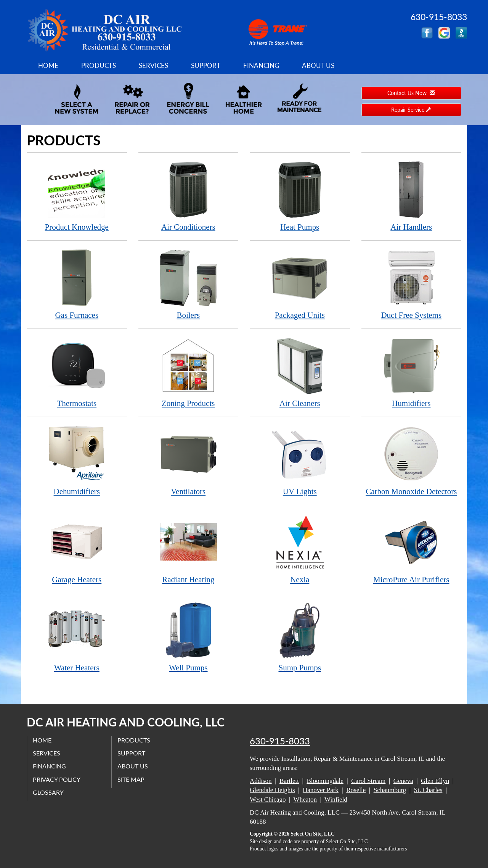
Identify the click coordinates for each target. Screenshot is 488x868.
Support (206, 65)
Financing (261, 65)
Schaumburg (390, 790)
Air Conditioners (189, 196)
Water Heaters (77, 637)
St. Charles (428, 790)
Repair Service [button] (411, 110)
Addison (261, 781)
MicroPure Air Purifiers (412, 548)
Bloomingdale (325, 781)
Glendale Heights (272, 790)
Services (153, 65)
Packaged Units (300, 284)
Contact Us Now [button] (411, 93)
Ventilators (189, 460)
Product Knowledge (77, 196)
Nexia (300, 548)
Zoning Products (189, 372)
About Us (318, 65)
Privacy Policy (57, 779)
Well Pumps (189, 637)
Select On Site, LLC (313, 834)
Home (48, 65)
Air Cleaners (300, 372)
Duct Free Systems (412, 284)
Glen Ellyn (435, 781)
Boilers (189, 284)
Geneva (403, 781)
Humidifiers (412, 372)
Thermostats (77, 372)
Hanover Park (321, 790)
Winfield (336, 800)
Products (99, 65)
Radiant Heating (189, 548)
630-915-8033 (280, 741)
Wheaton (305, 800)
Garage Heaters (77, 548)
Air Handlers (412, 196)
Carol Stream (368, 781)
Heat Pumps (300, 196)
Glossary (48, 792)
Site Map (131, 779)
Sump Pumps (300, 637)
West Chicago (268, 800)
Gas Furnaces (77, 284)
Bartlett (289, 781)
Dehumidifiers (77, 460)
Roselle (356, 790)
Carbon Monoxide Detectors (412, 460)
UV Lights (300, 460)
